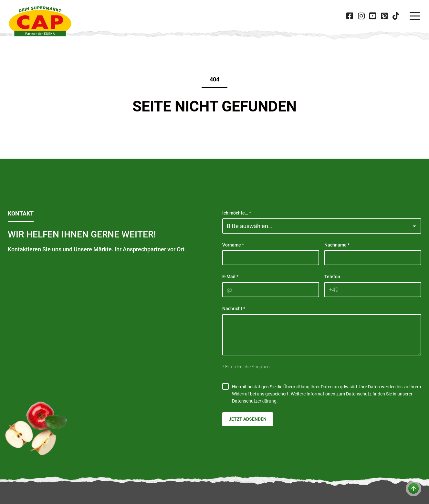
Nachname (337, 245)
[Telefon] (373, 290)
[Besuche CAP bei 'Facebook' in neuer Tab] (350, 16)
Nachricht (234, 309)
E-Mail (230, 277)
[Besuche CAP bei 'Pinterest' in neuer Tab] (384, 16)
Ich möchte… (237, 213)
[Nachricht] (322, 335)
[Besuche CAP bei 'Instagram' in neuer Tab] (361, 16)
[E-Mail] (271, 290)
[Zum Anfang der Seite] (413, 488)
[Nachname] (373, 258)
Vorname (233, 245)
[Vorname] (271, 258)
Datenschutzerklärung (254, 401)
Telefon (332, 277)
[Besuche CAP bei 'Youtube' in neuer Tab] (373, 16)
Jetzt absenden (248, 419)
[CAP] (40, 21)
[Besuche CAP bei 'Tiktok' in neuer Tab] (396, 16)
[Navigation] (415, 16)
